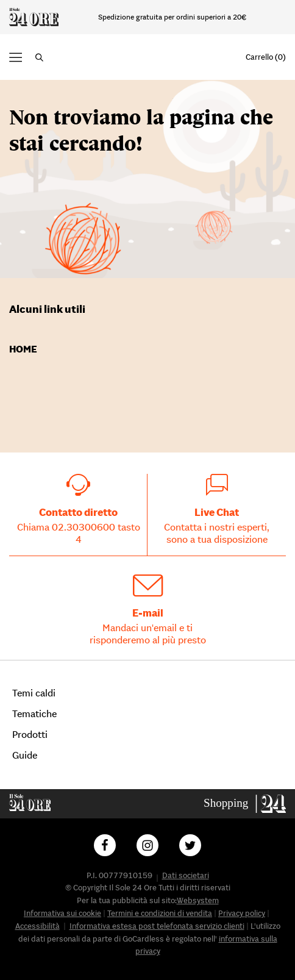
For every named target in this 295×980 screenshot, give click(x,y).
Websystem (198, 900)
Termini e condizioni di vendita (160, 913)
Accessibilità (37, 926)
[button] (40, 57)
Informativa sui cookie (62, 913)
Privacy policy (242, 913)
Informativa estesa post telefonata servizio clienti (157, 926)
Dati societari (186, 875)
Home (23, 349)
